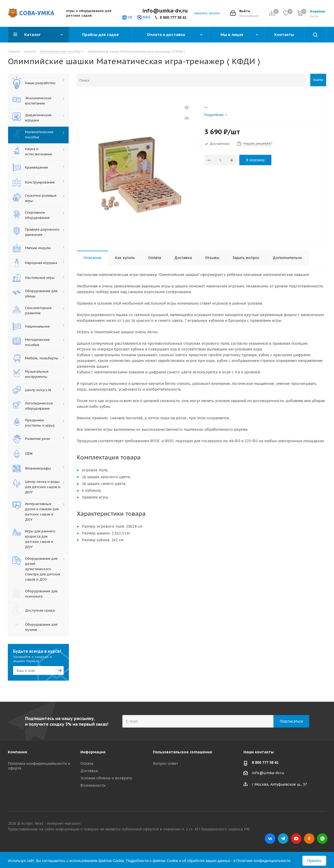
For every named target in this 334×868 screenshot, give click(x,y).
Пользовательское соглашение (183, 750)
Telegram (283, 837)
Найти (318, 80)
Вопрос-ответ (165, 762)
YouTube (296, 837)
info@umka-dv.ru (268, 771)
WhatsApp (322, 837)
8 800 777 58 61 (173, 17)
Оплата (87, 762)
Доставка (89, 769)
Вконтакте (270, 837)
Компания (17, 750)
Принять (314, 859)
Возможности (93, 784)
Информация (93, 750)
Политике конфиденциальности (263, 859)
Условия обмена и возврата (106, 777)
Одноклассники (309, 837)
